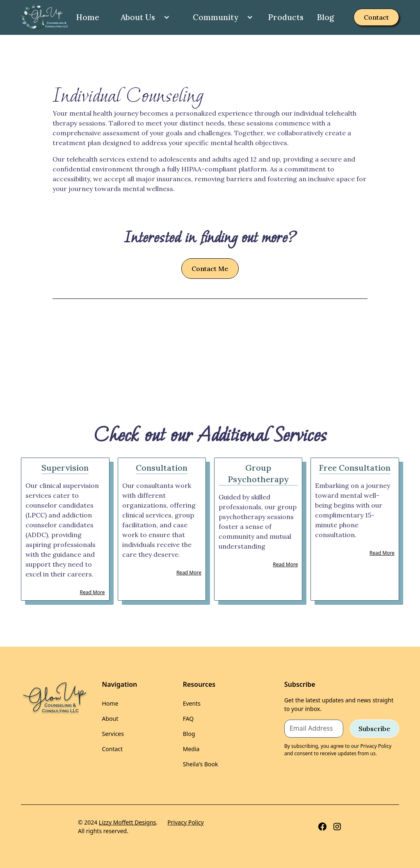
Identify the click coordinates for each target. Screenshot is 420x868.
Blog (325, 17)
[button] (142, 17)
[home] (45, 17)
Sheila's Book (201, 764)
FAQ (188, 719)
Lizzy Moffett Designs (128, 822)
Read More (92, 592)
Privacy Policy (185, 822)
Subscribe (374, 729)
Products (286, 17)
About (110, 719)
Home (88, 17)
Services (113, 734)
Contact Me (210, 269)
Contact (376, 17)
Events (192, 703)
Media (191, 749)
